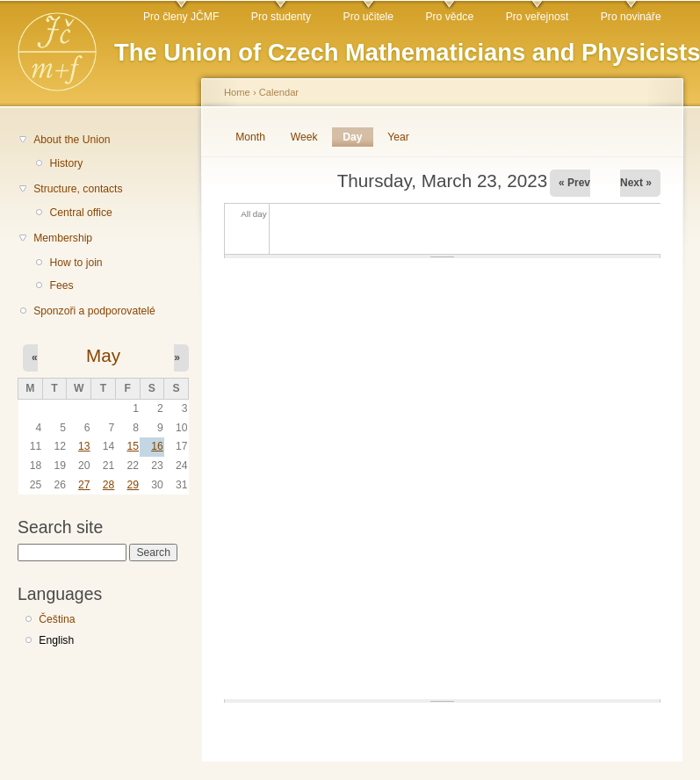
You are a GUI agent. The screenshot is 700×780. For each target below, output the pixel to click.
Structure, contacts (78, 189)
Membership (63, 238)
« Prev (574, 183)
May (103, 355)
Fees (61, 285)
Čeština (57, 619)
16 (157, 446)
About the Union (72, 140)
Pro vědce (449, 17)
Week (304, 137)
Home (237, 92)
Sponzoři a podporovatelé (94, 311)
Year (398, 137)
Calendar (279, 92)
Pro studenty (281, 17)
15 (133, 446)
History (66, 163)
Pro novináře (631, 17)
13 (84, 446)
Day (357, 137)
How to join (76, 263)
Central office (80, 213)
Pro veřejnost (538, 17)
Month (250, 137)
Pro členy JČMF (181, 17)
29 (133, 485)
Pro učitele (368, 17)
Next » (636, 183)
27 (84, 485)
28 (109, 485)
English (56, 640)
